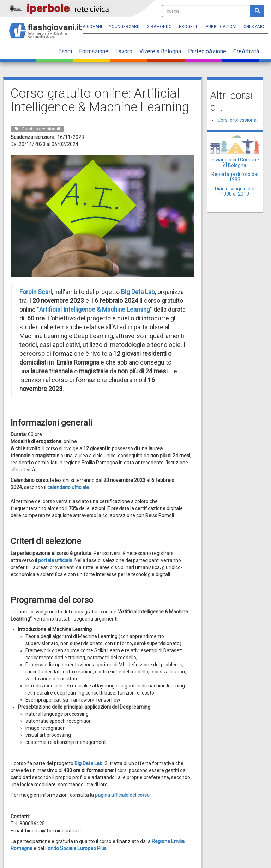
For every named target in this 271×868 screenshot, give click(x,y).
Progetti (189, 27)
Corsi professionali (238, 120)
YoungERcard (124, 27)
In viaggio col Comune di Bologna (235, 162)
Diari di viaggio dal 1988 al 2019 (235, 191)
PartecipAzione (207, 51)
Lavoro (124, 51)
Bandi (65, 51)
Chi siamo (254, 27)
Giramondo (159, 27)
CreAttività (246, 51)
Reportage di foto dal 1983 (235, 177)
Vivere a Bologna (160, 51)
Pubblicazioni (221, 27)
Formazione (94, 51)
